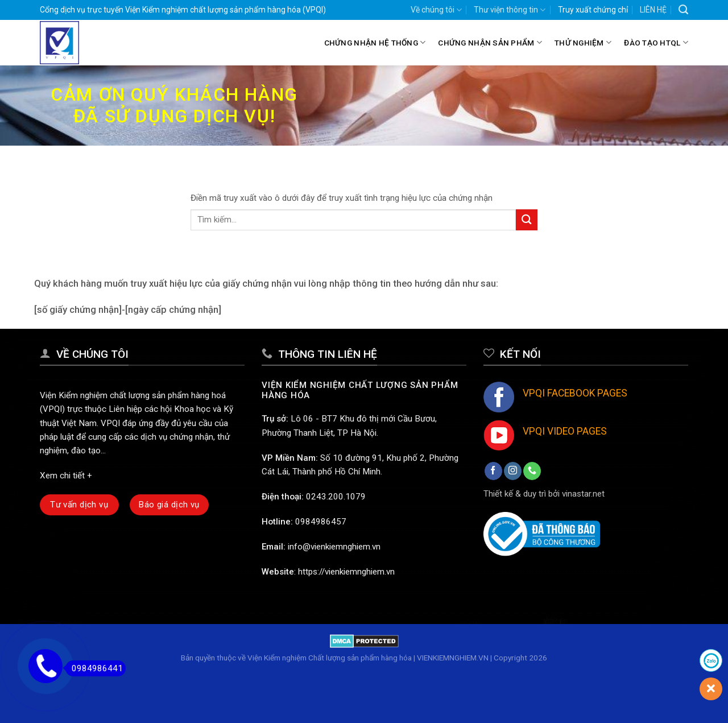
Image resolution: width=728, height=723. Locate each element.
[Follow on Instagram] (513, 471)
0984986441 (94, 668)
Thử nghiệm (583, 42)
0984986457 (321, 522)
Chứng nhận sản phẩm (490, 42)
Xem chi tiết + (66, 476)
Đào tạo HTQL (656, 42)
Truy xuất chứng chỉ (593, 10)
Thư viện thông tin (510, 10)
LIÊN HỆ (653, 10)
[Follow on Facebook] (493, 471)
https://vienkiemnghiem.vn (346, 572)
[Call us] (532, 471)
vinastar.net (583, 494)
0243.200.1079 (336, 497)
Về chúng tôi (436, 10)
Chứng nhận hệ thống (375, 42)
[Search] (683, 10)
